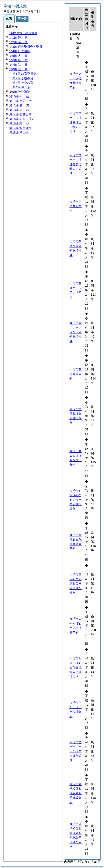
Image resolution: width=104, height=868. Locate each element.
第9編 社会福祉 (20, 92)
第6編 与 (18, 60)
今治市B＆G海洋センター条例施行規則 (76, 500)
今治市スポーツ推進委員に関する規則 (76, 164)
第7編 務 (18, 65)
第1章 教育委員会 (24, 74)
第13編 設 (19, 110)
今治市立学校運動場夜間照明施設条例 (76, 793)
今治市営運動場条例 (76, 374)
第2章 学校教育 (23, 78)
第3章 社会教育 (23, 83)
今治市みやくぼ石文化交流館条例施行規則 (76, 667)
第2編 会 (18, 42)
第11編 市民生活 (20, 101)
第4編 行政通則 (20, 51)
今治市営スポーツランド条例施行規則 (76, 332)
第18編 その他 (19, 132)
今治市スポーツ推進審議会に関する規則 (76, 122)
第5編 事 (18, 56)
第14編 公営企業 (20, 114)
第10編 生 (19, 96)
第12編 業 (19, 105)
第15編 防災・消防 (22, 119)
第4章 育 (22, 87)
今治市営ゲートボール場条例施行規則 (76, 751)
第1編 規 (18, 38)
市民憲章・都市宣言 (23, 33)
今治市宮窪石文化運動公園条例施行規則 (76, 584)
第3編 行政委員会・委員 (26, 47)
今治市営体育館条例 (76, 206)
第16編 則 (19, 123)
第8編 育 (18, 69)
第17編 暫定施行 (20, 128)
